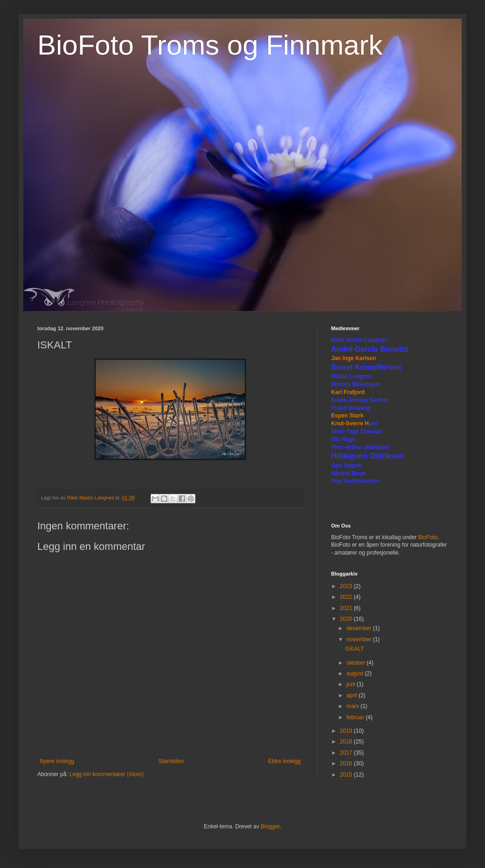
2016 (347, 764)
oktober (357, 663)
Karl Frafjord (348, 392)
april (353, 695)
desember (360, 628)
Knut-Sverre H (350, 424)
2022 (347, 597)
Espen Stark (347, 416)
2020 (347, 619)
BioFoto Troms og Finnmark (210, 45)
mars (353, 706)
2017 (347, 753)
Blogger (270, 826)
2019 (347, 731)
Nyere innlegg (57, 761)
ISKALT (354, 649)
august (356, 674)
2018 (347, 742)
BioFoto (428, 537)
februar (356, 717)
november (360, 639)
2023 (347, 586)
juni (352, 684)
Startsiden (171, 761)
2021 (347, 608)
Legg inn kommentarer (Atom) (107, 774)
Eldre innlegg (284, 761)
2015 (347, 775)
